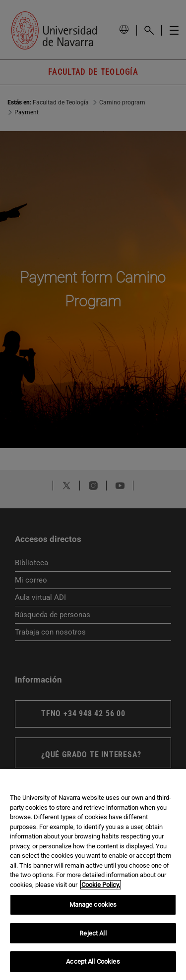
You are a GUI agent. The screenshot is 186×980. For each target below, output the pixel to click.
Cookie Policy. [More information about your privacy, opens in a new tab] (101, 885)
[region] (93, 875)
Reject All (93, 933)
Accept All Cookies (93, 961)
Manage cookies (93, 905)
